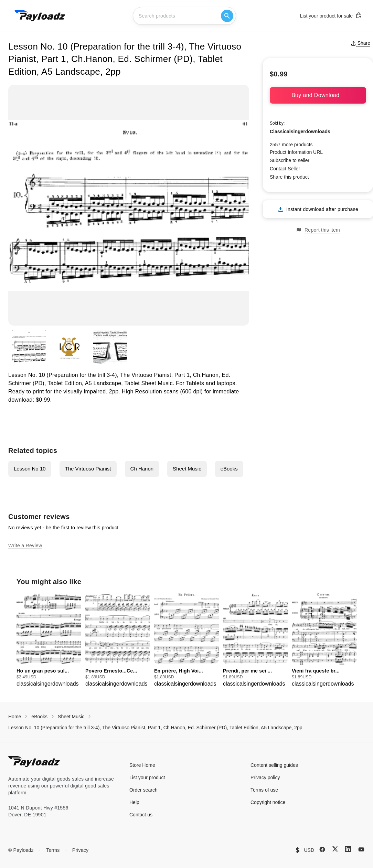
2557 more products (291, 145)
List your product (147, 777)
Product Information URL (296, 152)
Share (360, 43)
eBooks (229, 469)
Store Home (142, 765)
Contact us (141, 815)
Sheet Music (187, 469)
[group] (49, 640)
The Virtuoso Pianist (88, 469)
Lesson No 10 (30, 469)
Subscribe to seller (290, 160)
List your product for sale (331, 15)
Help (134, 802)
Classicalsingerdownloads (300, 131)
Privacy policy (265, 777)
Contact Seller (285, 169)
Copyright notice (268, 802)
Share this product (289, 177)
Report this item (318, 230)
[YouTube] (361, 849)
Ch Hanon (142, 469)
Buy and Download (318, 95)
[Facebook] (322, 849)
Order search (143, 790)
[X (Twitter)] (335, 849)
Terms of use (264, 790)
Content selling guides (274, 765)
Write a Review (25, 546)
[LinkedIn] (348, 849)
